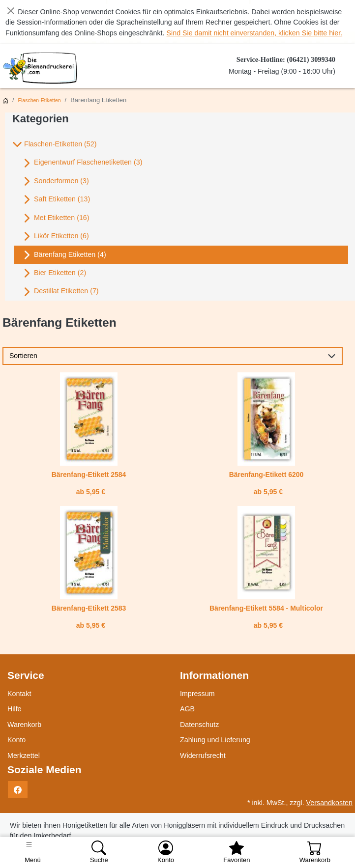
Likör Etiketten (56, 236)
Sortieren (23, 356)
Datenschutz (199, 725)
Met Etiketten (56, 218)
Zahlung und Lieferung (215, 740)
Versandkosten (329, 803)
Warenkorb (24, 725)
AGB (187, 709)
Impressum (197, 694)
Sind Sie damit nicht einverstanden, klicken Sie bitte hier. (255, 33)
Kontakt (19, 694)
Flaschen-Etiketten (40, 100)
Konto (16, 740)
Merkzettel (24, 756)
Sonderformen (56, 181)
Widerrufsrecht (203, 756)
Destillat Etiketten (60, 292)
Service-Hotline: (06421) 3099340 (286, 59)
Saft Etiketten (56, 199)
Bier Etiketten (54, 273)
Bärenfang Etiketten (64, 255)
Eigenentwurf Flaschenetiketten (82, 163)
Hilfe (15, 709)
